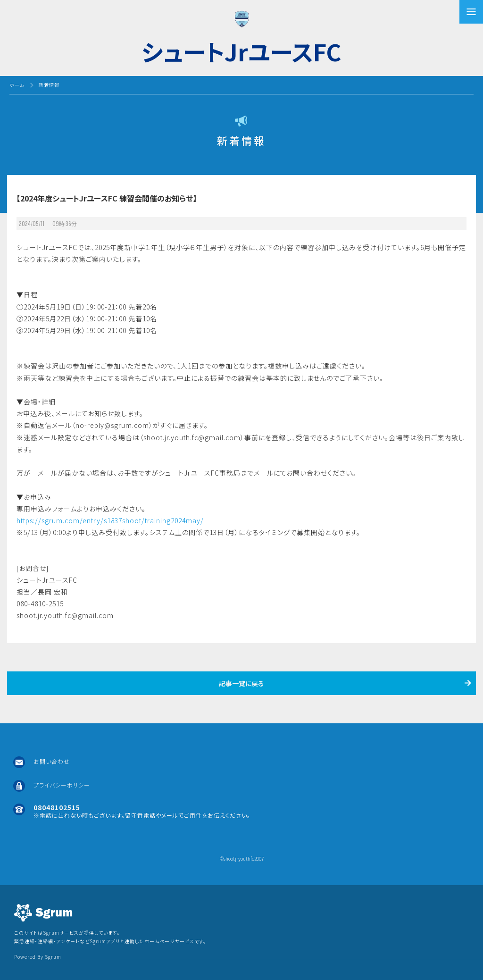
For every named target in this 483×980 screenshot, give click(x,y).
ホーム (17, 85)
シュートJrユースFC (241, 51)
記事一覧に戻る (241, 683)
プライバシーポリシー (62, 785)
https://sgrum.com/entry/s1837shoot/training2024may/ (110, 520)
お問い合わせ (52, 761)
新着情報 (49, 85)
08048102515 (57, 807)
